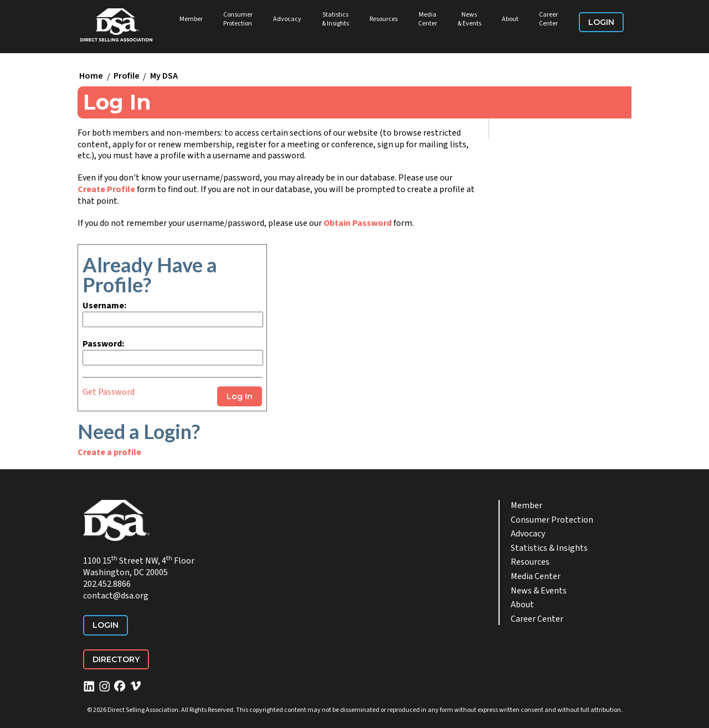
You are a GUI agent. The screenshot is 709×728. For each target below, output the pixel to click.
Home (91, 76)
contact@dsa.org (116, 596)
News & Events (469, 19)
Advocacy (287, 19)
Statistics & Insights (335, 19)
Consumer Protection (238, 19)
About (510, 19)
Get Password (109, 392)
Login (601, 22)
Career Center (548, 19)
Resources (384, 19)
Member (191, 19)
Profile (127, 76)
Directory (116, 659)
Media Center (428, 19)
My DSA (164, 76)
